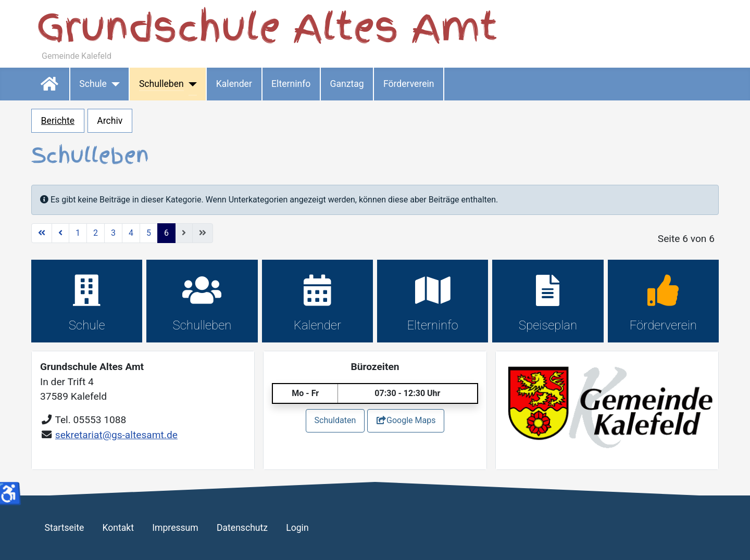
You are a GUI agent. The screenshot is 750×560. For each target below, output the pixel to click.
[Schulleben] (190, 84)
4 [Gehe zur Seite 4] (131, 233)
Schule (93, 84)
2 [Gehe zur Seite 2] (96, 233)
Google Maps (406, 420)
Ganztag (347, 84)
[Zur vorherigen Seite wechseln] (60, 233)
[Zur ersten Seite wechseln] (42, 233)
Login (297, 528)
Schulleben (161, 84)
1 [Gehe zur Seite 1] (78, 233)
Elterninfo (291, 84)
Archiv (110, 121)
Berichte (58, 121)
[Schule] (113, 84)
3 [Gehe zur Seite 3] (113, 233)
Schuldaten (335, 420)
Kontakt (118, 528)
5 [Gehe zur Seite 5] (149, 233)
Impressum (175, 528)
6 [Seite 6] (166, 233)
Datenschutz (242, 528)
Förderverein (409, 84)
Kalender (234, 84)
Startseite (51, 84)
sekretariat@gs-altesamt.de (116, 435)
